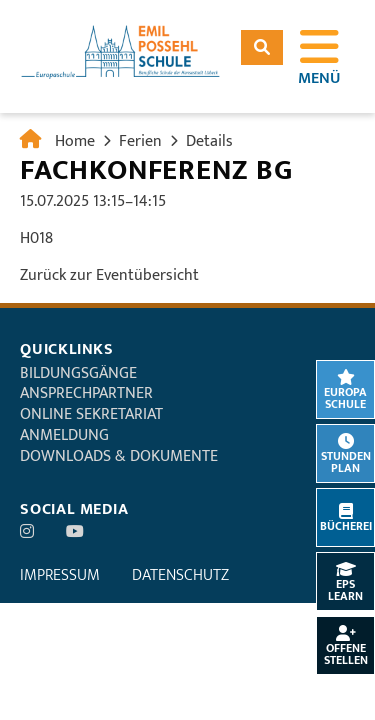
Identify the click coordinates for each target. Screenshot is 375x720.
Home (75, 141)
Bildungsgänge (78, 373)
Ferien (140, 141)
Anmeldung (64, 435)
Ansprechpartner (86, 393)
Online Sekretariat (91, 414)
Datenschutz (180, 575)
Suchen (262, 47)
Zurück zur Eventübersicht (109, 275)
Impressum (60, 575)
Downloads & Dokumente (119, 456)
